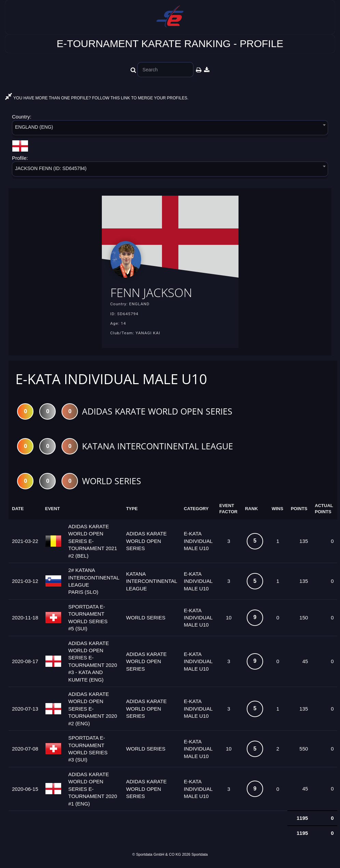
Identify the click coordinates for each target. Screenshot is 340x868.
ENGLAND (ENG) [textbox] (34, 127)
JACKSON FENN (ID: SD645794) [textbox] (51, 168)
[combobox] (170, 129)
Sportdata (200, 856)
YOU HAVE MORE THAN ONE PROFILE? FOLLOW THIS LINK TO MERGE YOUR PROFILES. (97, 98)
